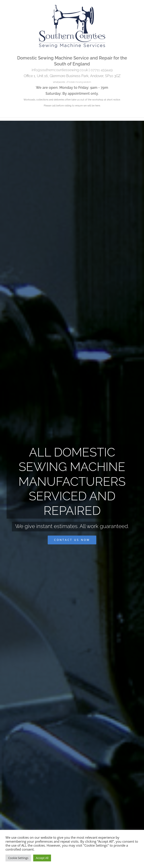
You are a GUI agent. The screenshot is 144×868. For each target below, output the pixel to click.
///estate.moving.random (79, 82)
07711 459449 (102, 70)
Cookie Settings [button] (18, 858)
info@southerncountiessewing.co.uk (60, 70)
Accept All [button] (42, 858)
